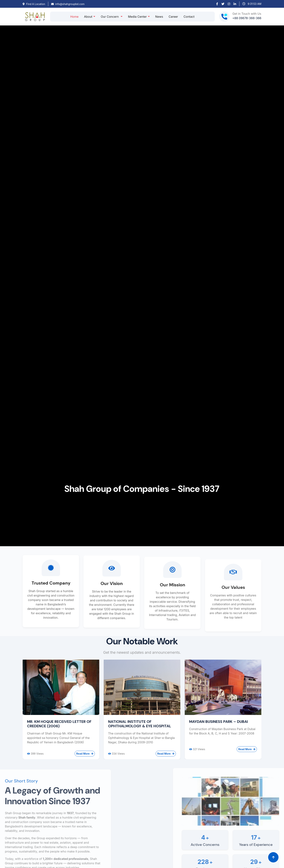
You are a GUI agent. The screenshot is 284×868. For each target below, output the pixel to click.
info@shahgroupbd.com (68, 4)
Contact (189, 17)
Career (173, 17)
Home (74, 17)
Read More (85, 754)
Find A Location (34, 4)
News (159, 17)
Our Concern (110, 17)
